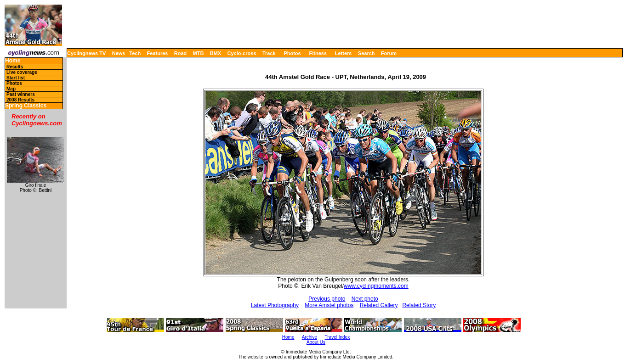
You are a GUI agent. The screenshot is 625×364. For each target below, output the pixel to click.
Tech (135, 53)
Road (181, 53)
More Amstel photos (329, 305)
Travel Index (338, 337)
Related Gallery (379, 305)
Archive (310, 337)
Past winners (21, 94)
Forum (389, 53)
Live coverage (22, 72)
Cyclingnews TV (86, 53)
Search (366, 53)
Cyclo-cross (242, 53)
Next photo (365, 299)
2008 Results (20, 100)
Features (158, 53)
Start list (16, 78)
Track (269, 53)
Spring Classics (26, 106)
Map (11, 89)
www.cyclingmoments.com (376, 286)
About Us (316, 342)
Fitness (318, 53)
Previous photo (327, 299)
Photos (292, 53)
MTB (199, 53)
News (119, 53)
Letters (344, 53)
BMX (216, 53)
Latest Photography (275, 305)
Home (13, 61)
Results (15, 67)
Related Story (419, 305)
